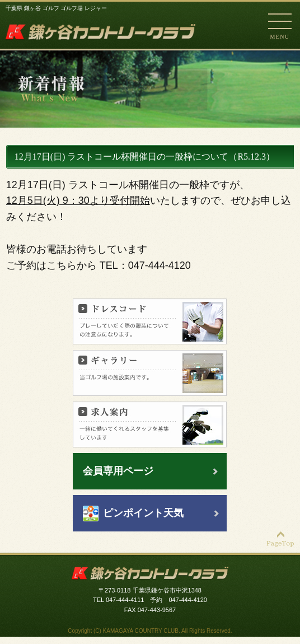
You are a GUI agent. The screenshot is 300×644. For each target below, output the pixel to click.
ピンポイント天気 (143, 513)
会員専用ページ (118, 471)
